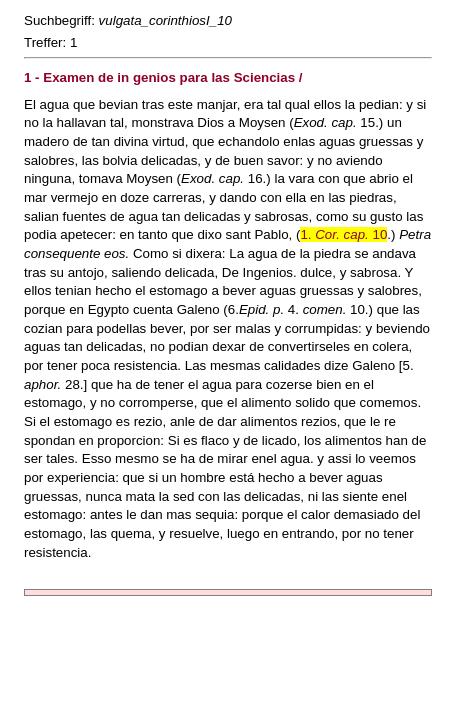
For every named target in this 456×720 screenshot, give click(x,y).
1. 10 (343, 234)
